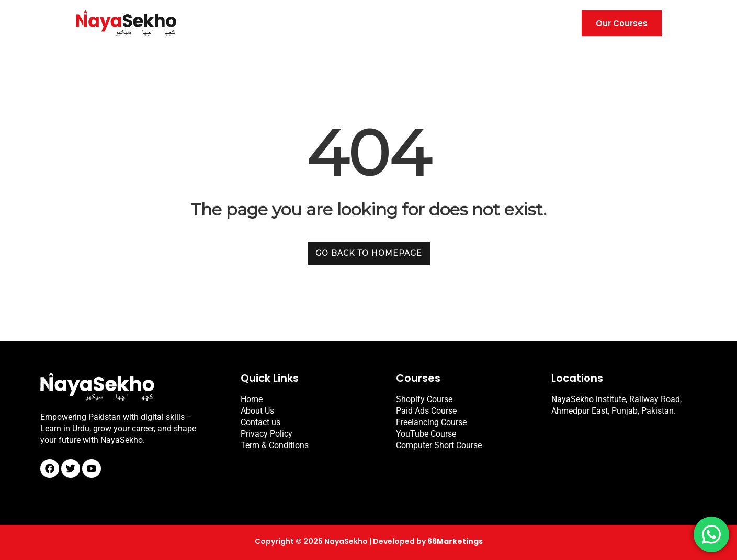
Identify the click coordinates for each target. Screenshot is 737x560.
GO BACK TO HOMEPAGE (369, 253)
